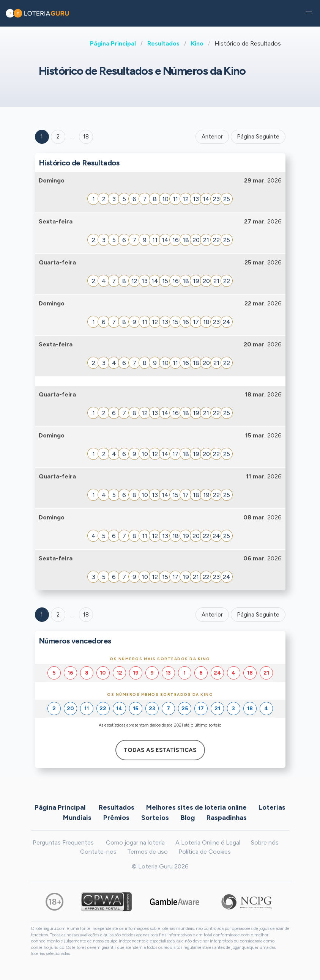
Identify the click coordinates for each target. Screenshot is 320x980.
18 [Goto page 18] (86, 615)
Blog (188, 817)
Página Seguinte (258, 137)
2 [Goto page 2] (58, 137)
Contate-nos (98, 852)
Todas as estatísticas (160, 750)
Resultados (163, 43)
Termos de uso (147, 852)
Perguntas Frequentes (63, 842)
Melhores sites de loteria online (196, 807)
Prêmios (116, 817)
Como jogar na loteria (135, 842)
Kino (197, 43)
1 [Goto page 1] (42, 137)
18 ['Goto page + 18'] (86, 137)
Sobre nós (265, 842)
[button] (309, 13)
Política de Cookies (205, 852)
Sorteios (155, 817)
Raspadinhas (227, 817)
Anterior (212, 137)
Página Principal (113, 43)
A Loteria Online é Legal (208, 842)
